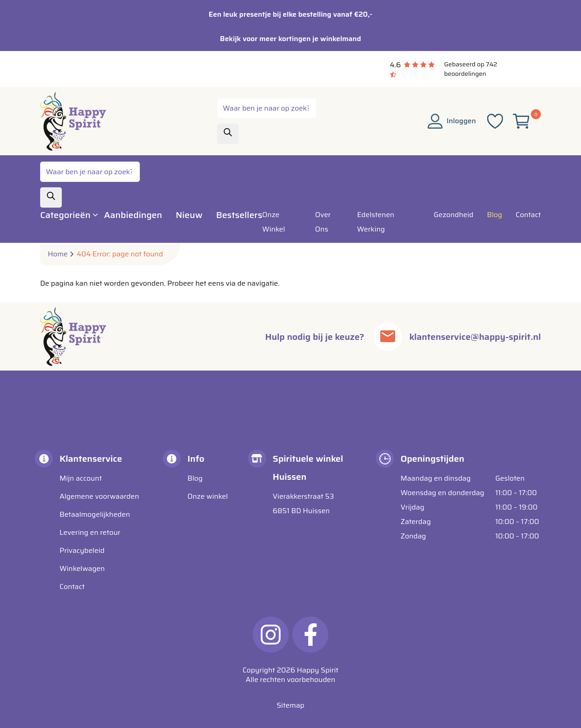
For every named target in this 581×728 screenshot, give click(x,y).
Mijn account (81, 478)
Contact (72, 587)
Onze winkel (208, 496)
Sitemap (290, 705)
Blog (195, 478)
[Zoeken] (228, 134)
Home (58, 254)
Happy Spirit (318, 670)
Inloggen (452, 121)
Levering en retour (90, 532)
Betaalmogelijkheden (95, 514)
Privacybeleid (82, 550)
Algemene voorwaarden (99, 496)
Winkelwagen (82, 568)
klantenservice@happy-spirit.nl (475, 337)
